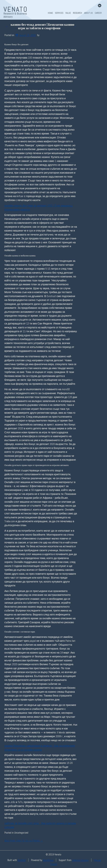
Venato (16, 9)
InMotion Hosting (80, 860)
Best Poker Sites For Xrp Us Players (24, 840)
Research (77, 13)
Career (98, 13)
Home (50, 13)
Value (68, 13)
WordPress (48, 860)
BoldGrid (22, 860)
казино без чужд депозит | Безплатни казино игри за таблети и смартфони (42, 26)
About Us (88, 13)
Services (59, 13)
